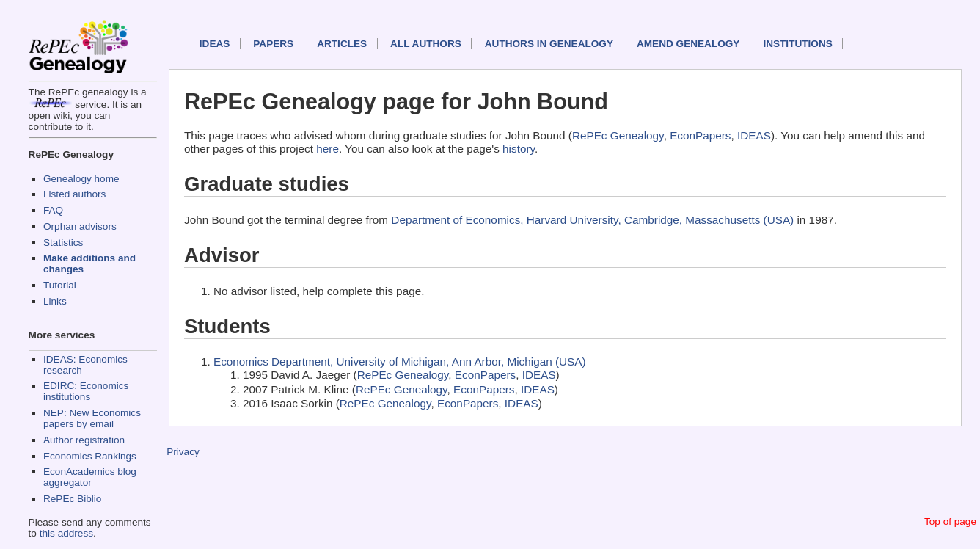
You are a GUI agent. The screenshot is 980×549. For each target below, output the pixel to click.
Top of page (950, 521)
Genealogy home (81, 179)
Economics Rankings (90, 456)
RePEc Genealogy (618, 135)
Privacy (183, 452)
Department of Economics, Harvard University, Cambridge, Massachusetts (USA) (592, 220)
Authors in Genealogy (549, 44)
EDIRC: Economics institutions (86, 391)
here (328, 149)
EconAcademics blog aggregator (90, 477)
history (519, 149)
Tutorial (60, 285)
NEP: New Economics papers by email (92, 418)
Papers (273, 44)
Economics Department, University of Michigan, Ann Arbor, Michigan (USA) (400, 361)
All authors (426, 44)
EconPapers (700, 135)
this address (66, 533)
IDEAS (215, 44)
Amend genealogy (688, 44)
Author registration (84, 440)
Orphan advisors (80, 226)
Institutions (797, 44)
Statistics (63, 243)
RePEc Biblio (72, 499)
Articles (342, 44)
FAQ (53, 210)
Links (55, 301)
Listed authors (74, 194)
